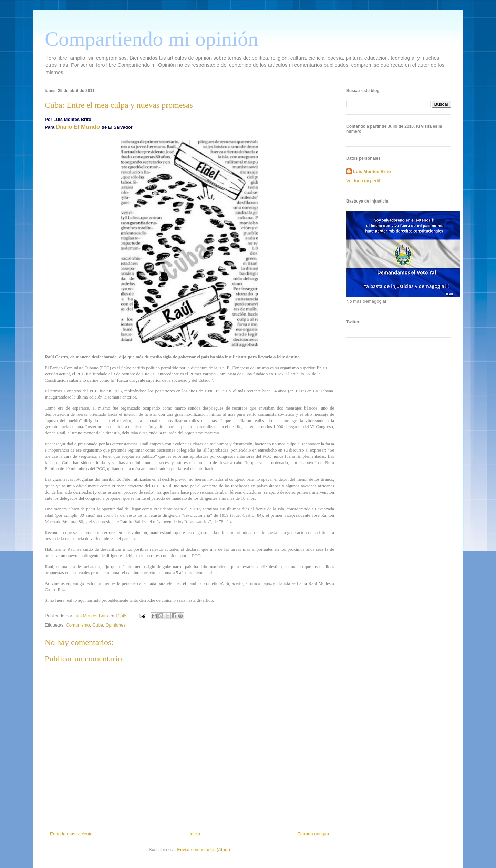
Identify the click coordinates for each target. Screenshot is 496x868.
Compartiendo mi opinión (152, 39)
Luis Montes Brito (91, 616)
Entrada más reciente (71, 834)
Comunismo (78, 625)
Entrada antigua (313, 834)
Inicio (195, 834)
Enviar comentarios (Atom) (204, 850)
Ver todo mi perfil (363, 181)
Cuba (98, 625)
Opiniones (116, 625)
